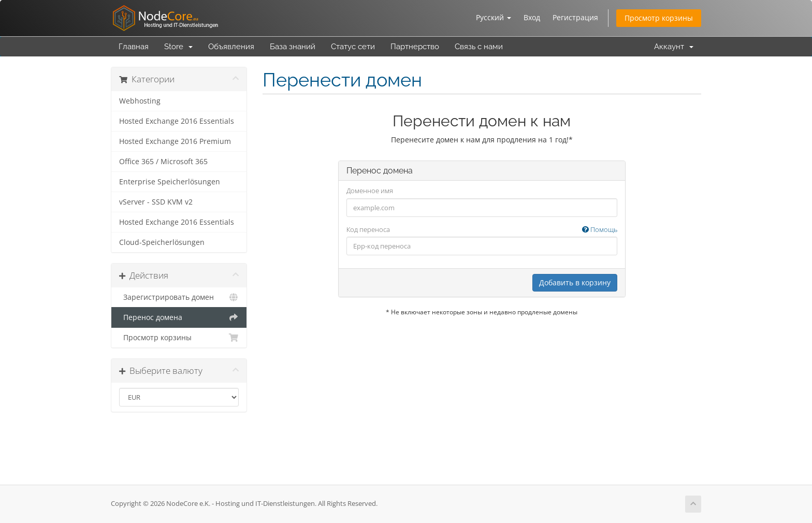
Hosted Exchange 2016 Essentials (177, 121)
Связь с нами (479, 47)
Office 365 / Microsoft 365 (163, 162)
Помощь (600, 229)
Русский (494, 17)
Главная (134, 47)
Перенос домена (179, 317)
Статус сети (353, 47)
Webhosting (140, 101)
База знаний (293, 47)
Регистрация (575, 17)
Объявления (231, 47)
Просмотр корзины (659, 18)
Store (178, 47)
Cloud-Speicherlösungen (162, 242)
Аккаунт (674, 47)
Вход (532, 17)
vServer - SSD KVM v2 (156, 202)
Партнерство (415, 47)
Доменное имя (370, 191)
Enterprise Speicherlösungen (170, 182)
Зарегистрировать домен (179, 297)
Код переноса (482, 230)
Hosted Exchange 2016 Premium (175, 141)
